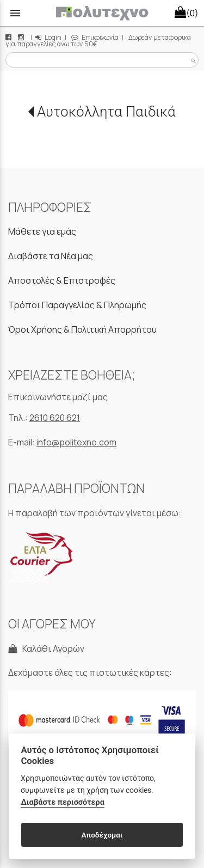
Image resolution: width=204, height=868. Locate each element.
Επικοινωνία (95, 37)
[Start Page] (102, 13)
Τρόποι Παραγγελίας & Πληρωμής (77, 305)
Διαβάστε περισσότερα (62, 802)
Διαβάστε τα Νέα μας (51, 256)
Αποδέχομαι (102, 835)
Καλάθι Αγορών (46, 649)
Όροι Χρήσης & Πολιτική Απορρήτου (82, 329)
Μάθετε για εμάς (42, 231)
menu (15, 13)
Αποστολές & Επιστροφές (62, 280)
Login (48, 37)
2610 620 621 (55, 418)
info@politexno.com (76, 442)
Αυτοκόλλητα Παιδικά (106, 112)
